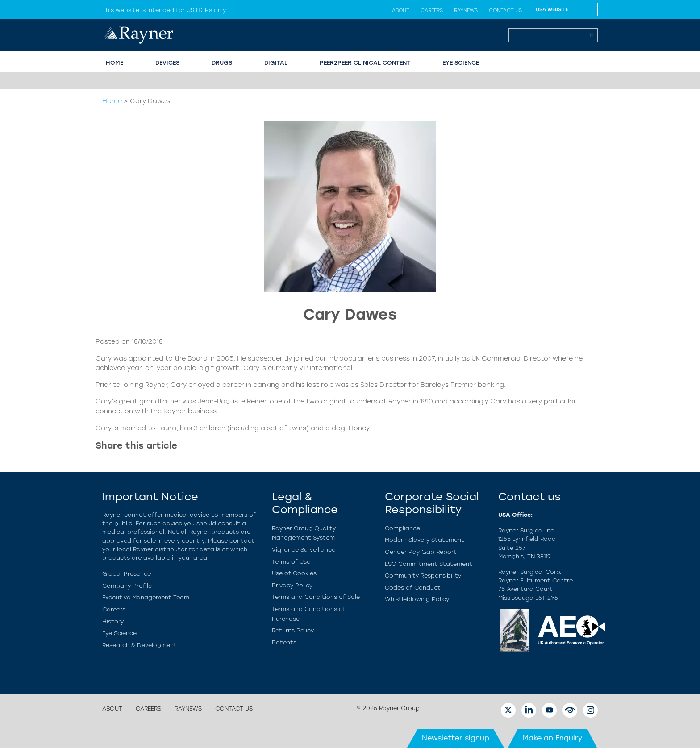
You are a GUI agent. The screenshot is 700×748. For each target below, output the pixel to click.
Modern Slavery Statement (425, 540)
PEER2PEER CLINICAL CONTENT (365, 63)
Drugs (222, 63)
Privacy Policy (292, 585)
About (401, 10)
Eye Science (119, 633)
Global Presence (127, 574)
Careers (432, 10)
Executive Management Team (146, 597)
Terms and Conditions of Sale (316, 597)
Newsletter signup (456, 738)
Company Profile (127, 586)
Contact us (505, 10)
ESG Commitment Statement (429, 564)
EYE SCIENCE (461, 63)
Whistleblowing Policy (417, 599)
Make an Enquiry (552, 738)
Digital (276, 63)
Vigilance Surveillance (304, 550)
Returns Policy (293, 630)
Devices (167, 63)
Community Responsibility (423, 576)
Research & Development (140, 645)
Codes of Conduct (413, 588)
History (113, 621)
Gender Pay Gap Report (421, 552)
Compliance (402, 528)
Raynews (466, 10)
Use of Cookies (294, 573)
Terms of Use (291, 562)
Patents (284, 642)
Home (112, 101)
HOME (115, 63)
